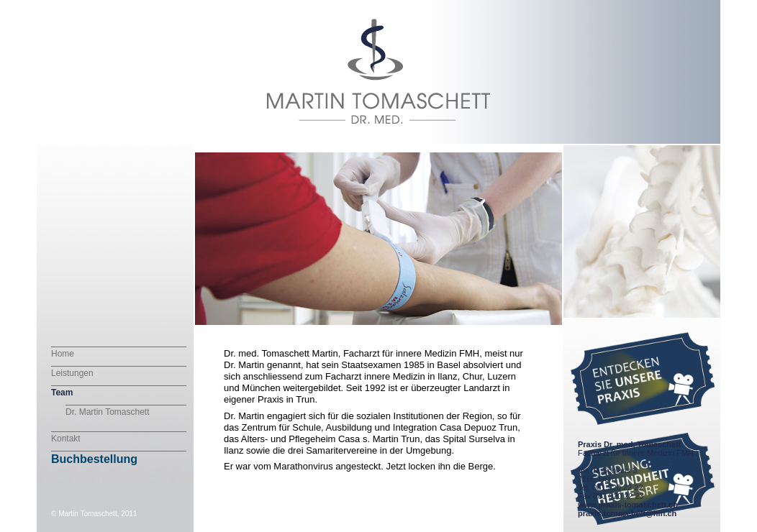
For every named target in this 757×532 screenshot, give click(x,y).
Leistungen (72, 373)
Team (62, 393)
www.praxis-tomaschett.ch (628, 505)
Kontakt (66, 439)
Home (63, 354)
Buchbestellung (94, 459)
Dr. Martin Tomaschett (107, 412)
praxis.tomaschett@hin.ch (627, 513)
